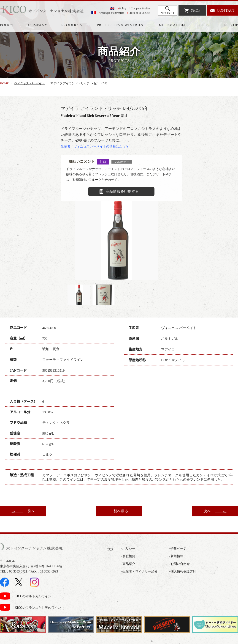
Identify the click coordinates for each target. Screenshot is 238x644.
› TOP (109, 549)
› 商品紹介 (128, 564)
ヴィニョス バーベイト (29, 83)
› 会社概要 (128, 556)
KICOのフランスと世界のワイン (38, 608)
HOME (4, 83)
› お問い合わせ (179, 564)
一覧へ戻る (119, 511)
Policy (123, 8)
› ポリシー (128, 549)
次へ (207, 511)
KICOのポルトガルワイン (33, 596)
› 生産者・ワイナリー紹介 (139, 571)
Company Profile (140, 8)
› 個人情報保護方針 (182, 571)
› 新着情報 (176, 556)
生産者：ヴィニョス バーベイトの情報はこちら (95, 147)
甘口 (103, 162)
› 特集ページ (178, 549)
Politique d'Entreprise (112, 13)
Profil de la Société (139, 13)
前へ (31, 511)
